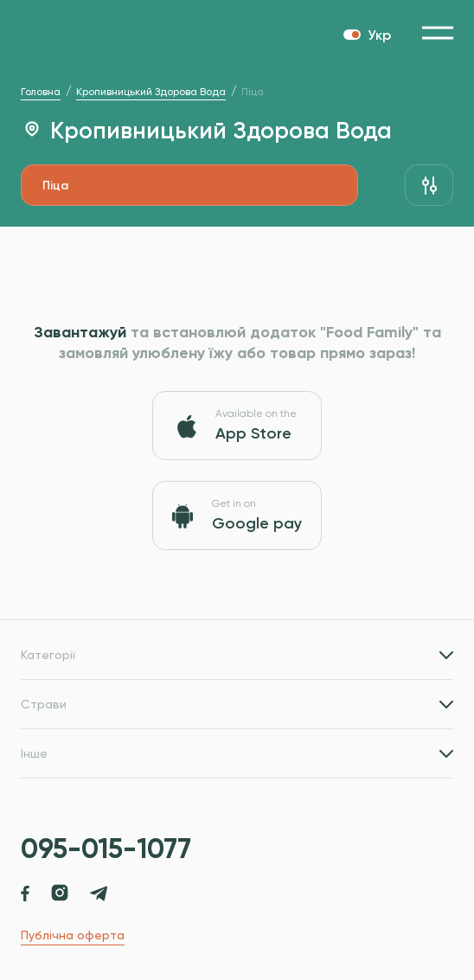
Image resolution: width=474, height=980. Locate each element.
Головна (41, 92)
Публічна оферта (73, 935)
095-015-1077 (106, 849)
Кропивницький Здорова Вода (151, 92)
